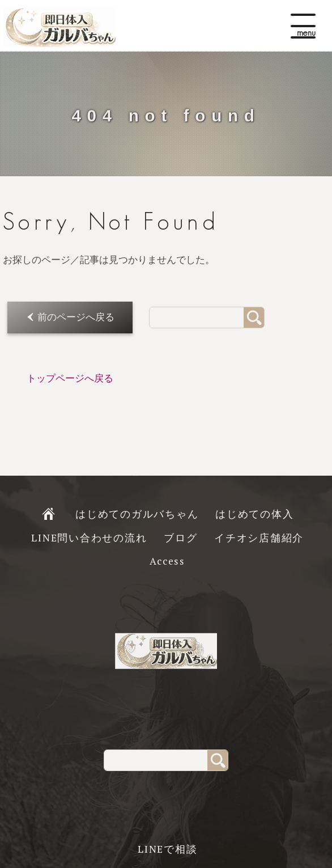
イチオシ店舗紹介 (259, 538)
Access (167, 561)
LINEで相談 (167, 849)
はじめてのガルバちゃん (137, 514)
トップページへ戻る (70, 378)
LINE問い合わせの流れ (89, 538)
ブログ (180, 538)
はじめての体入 (254, 514)
